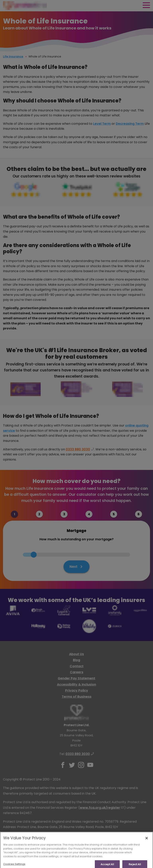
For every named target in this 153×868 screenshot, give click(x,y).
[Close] (147, 844)
